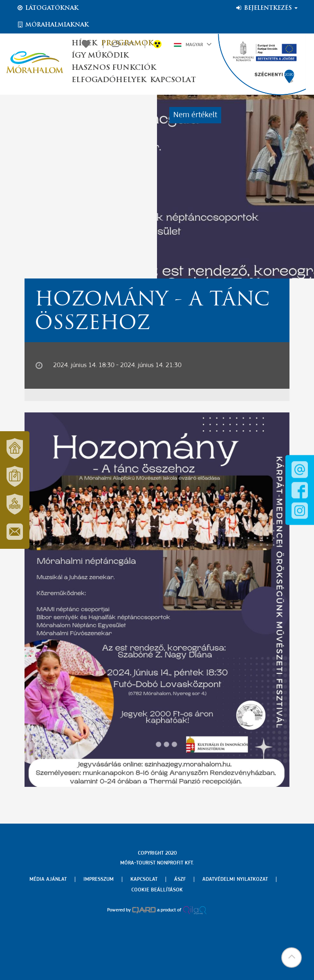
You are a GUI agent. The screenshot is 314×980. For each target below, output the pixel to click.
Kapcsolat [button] (173, 80)
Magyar (193, 44)
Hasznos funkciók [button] (114, 68)
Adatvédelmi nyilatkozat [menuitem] (235, 879)
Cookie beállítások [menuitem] (157, 890)
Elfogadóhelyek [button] (109, 80)
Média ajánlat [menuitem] (48, 879)
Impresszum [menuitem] (99, 879)
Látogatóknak (47, 8)
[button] (292, 958)
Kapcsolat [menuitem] (144, 879)
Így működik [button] (100, 56)
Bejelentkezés (266, 8)
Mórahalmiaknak (53, 25)
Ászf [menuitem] (180, 879)
